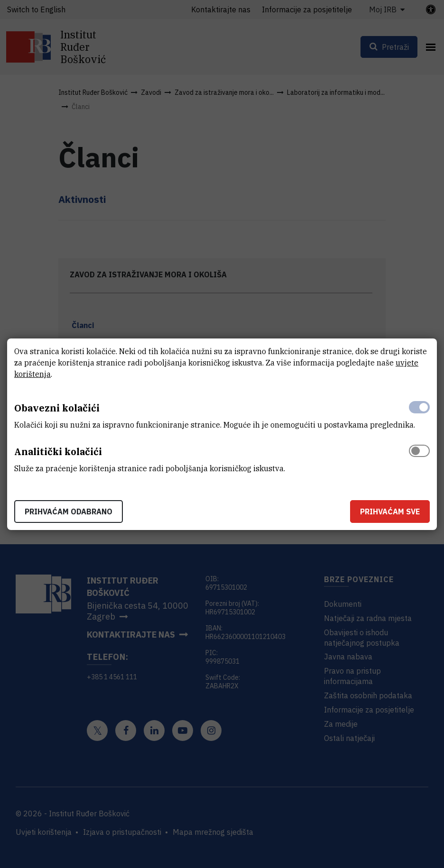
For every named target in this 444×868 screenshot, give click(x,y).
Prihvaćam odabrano (69, 512)
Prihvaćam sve (390, 512)
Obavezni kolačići (57, 408)
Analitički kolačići (58, 452)
